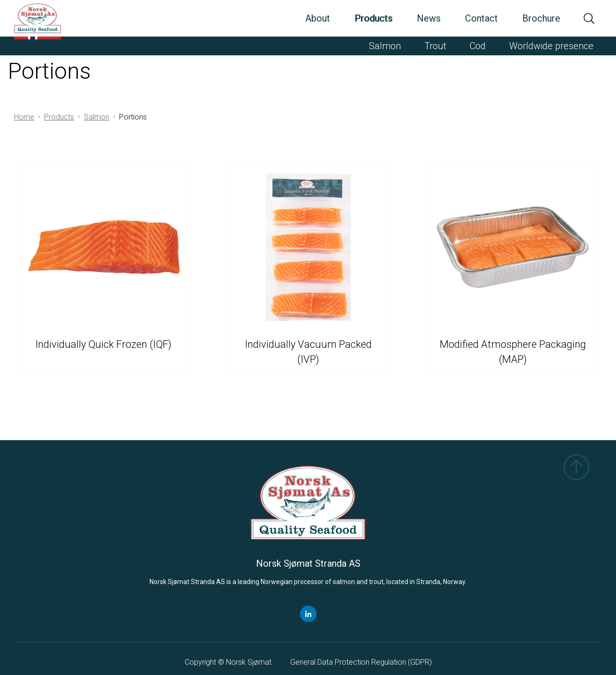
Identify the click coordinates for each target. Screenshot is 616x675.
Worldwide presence (551, 46)
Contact (481, 18)
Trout (435, 46)
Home (24, 117)
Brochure (541, 18)
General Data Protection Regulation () (361, 662)
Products (373, 18)
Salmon (385, 46)
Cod (478, 46)
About (318, 18)
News (429, 18)
